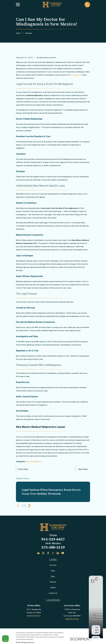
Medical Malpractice (34, 461)
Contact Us (53, 593)
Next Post (83, 469)
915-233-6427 (53, 539)
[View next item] (29, 506)
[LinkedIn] (58, 553)
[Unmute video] (69, 578)
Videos (53, 587)
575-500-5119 (53, 547)
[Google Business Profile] (38, 553)
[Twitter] (53, 553)
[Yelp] (43, 553)
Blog (53, 576)
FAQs (53, 571)
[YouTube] (63, 553)
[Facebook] (48, 553)
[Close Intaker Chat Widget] (99, 578)
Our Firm (53, 565)
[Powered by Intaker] (88, 640)
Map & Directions (34, 616)
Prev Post (23, 469)
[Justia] (68, 553)
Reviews (53, 582)
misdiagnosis (76, 75)
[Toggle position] (95, 578)
